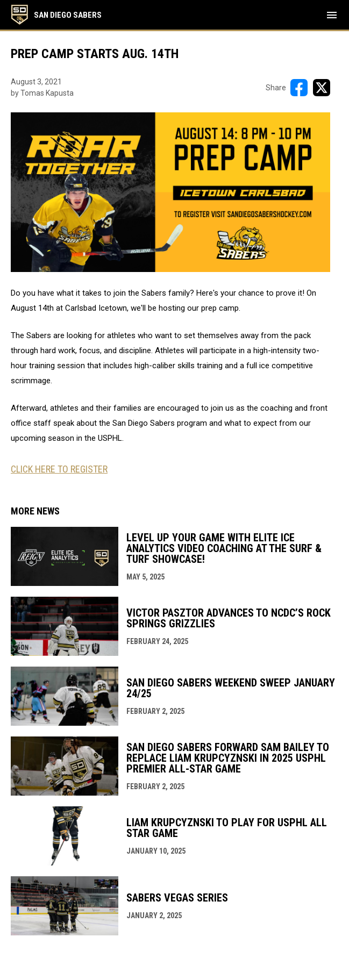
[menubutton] (332, 15)
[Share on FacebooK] (299, 88)
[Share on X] (322, 88)
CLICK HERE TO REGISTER (59, 469)
